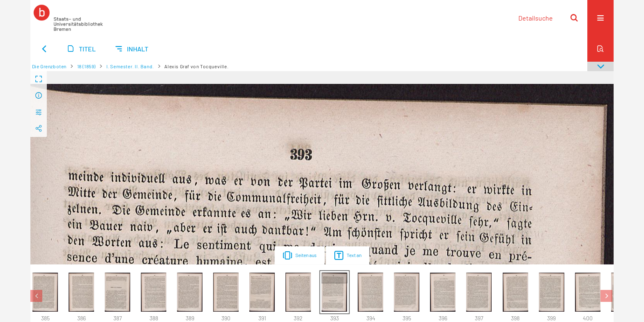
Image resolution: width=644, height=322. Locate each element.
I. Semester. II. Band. (130, 66)
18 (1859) (86, 66)
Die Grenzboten (49, 66)
